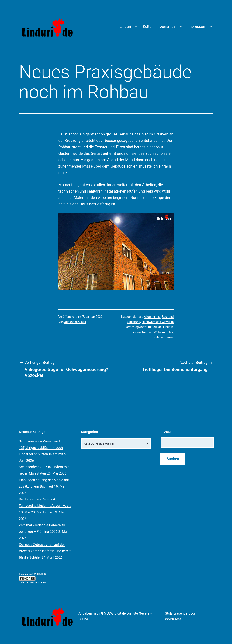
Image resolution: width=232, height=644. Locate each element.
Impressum (197, 26)
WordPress (173, 619)
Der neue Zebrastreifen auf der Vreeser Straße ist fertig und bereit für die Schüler (45, 551)
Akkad (158, 327)
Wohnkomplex (163, 332)
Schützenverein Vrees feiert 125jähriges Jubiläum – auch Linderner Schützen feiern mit (41, 448)
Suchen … (168, 432)
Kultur (148, 26)
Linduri (125, 26)
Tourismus (167, 26)
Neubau (147, 332)
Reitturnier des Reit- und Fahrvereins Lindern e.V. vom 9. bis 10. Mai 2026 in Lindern (45, 506)
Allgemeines (152, 317)
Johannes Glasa (75, 322)
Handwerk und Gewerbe (158, 322)
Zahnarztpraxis (164, 337)
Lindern (168, 327)
